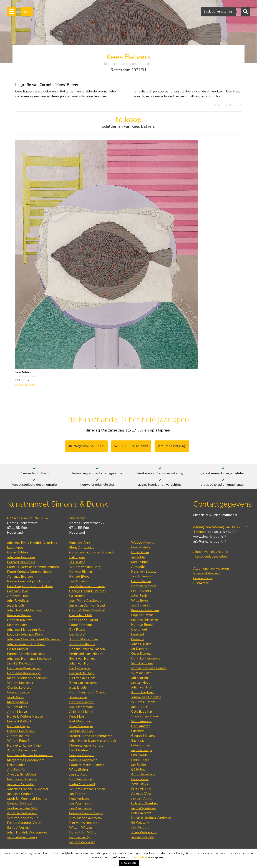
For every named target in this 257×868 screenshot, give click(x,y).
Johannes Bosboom (21, 557)
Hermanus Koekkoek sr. (24, 668)
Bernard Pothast (19, 721)
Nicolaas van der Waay (86, 818)
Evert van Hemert (82, 659)
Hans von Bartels (144, 572)
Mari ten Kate (17, 625)
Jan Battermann (143, 576)
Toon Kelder (78, 697)
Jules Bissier (140, 596)
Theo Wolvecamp (144, 832)
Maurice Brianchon (145, 620)
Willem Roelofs (19, 741)
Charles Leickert (19, 688)
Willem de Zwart (82, 842)
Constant (138, 634)
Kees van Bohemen (145, 610)
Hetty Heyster (80, 668)
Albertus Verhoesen (22, 813)
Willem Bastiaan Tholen (87, 789)
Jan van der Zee (143, 837)
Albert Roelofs (18, 736)
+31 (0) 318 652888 (131, 446)
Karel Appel (140, 562)
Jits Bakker (77, 562)
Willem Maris (17, 707)
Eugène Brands (142, 615)
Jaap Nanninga (142, 750)
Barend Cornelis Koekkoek (26, 654)
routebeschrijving (172, 446)
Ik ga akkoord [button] (129, 863)
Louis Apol (15, 548)
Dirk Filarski (78, 630)
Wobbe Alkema (143, 543)
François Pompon (82, 755)
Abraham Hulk (18, 596)
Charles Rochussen (21, 731)
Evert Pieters (79, 750)
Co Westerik (140, 823)
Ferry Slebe (140, 779)
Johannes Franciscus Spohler (28, 789)
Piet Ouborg (140, 760)
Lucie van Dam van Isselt (87, 605)
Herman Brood (142, 625)
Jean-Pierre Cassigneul (86, 601)
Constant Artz (80, 543)
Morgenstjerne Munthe (86, 746)
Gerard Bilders (18, 552)
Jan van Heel (140, 683)
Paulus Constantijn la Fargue (28, 581)
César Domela (141, 654)
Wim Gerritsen (142, 663)
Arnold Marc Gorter (84, 639)
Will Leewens (141, 721)
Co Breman (77, 596)
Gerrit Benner (141, 581)
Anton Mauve (17, 712)
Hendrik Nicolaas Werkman (151, 818)
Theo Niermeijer (81, 726)
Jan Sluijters (78, 774)
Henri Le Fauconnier (146, 658)
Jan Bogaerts (79, 581)
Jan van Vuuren (142, 798)
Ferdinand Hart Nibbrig (86, 654)
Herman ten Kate (20, 620)
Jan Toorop (77, 794)
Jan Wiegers (140, 827)
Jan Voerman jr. (80, 803)
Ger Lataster (140, 726)
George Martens (143, 736)
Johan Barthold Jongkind (25, 610)
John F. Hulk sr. (18, 601)
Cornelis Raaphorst (83, 760)
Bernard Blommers (21, 562)
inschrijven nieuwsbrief (211, 552)
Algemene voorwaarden (211, 568)
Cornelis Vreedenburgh (86, 813)
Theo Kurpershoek (145, 716)
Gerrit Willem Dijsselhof (87, 610)
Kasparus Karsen (19, 615)
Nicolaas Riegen (19, 726)
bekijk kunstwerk (26, 384)
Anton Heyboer (143, 692)
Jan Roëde (139, 765)
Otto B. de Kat (142, 712)
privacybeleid (139, 857)
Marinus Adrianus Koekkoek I (28, 678)
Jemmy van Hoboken (146, 697)
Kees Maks (77, 717)
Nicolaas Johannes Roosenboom (30, 755)
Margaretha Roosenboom (26, 760)
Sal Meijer (138, 741)
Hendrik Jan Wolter (84, 832)
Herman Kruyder (81, 702)
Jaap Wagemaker (144, 808)
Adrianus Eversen (20, 577)
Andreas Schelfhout (22, 774)
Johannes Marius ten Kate (26, 630)
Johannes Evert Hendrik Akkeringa (32, 543)
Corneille (138, 639)
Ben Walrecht (141, 813)
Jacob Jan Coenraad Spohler (27, 799)
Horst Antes (140, 552)
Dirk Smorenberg (82, 779)
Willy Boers (140, 600)
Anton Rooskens (143, 774)
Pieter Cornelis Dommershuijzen (31, 572)
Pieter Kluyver (18, 649)
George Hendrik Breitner (87, 591)
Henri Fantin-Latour (84, 620)
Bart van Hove (18, 591)
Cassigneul (139, 629)
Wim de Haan (141, 673)
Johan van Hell (80, 663)
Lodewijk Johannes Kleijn (25, 634)
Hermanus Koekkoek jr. (24, 673)
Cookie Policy (203, 578)
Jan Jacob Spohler (20, 794)
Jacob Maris (15, 697)
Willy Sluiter (79, 770)
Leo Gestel (77, 634)
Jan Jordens (139, 707)
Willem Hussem (143, 702)
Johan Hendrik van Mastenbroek (93, 741)
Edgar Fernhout (81, 625)
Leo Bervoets (141, 591)
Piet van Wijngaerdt (84, 823)
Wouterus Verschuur (22, 818)
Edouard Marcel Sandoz (87, 765)
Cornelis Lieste (18, 692)
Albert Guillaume (82, 644)
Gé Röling (138, 769)
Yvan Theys (139, 784)
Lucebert (138, 731)
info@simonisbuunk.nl (86, 446)
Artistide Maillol (81, 712)
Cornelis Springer (20, 803)
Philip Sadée (16, 765)
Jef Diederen (140, 649)
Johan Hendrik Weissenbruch (28, 832)
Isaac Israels (78, 688)
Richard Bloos (79, 577)
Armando (138, 567)
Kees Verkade (79, 799)
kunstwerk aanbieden (210, 556)
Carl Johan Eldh (81, 615)
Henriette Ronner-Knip (24, 746)
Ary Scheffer (16, 770)
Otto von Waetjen (144, 803)
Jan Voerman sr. (80, 808)
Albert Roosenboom (22, 750)
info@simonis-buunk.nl (210, 541)
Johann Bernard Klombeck (26, 644)
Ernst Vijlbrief (141, 789)
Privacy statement (207, 573)
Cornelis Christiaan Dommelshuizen (33, 567)
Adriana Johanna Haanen (87, 649)
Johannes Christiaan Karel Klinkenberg (35, 639)
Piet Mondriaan (80, 721)
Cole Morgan (141, 745)
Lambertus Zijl (80, 837)
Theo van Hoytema (83, 683)
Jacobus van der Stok (22, 808)
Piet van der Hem (82, 678)
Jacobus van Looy (82, 731)
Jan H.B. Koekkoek (20, 663)
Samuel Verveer (19, 828)
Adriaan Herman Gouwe (149, 668)
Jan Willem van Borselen (87, 586)
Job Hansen (139, 678)
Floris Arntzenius (82, 548)
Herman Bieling (81, 572)
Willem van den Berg (85, 567)
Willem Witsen (81, 828)
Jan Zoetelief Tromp (22, 837)
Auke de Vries (141, 794)
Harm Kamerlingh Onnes (87, 692)
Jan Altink (138, 557)
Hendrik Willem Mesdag (25, 717)
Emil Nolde (139, 755)
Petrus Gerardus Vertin (24, 823)
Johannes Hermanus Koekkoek (29, 659)
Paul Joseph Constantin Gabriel (30, 586)
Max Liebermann (81, 707)
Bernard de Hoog (82, 673)
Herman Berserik (143, 586)
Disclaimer (201, 583)
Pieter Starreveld (82, 784)
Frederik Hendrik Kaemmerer (91, 736)
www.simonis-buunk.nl (210, 537)
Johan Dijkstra (141, 644)
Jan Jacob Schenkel (21, 784)
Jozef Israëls (16, 605)
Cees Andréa (140, 547)
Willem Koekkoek (20, 683)
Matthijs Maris (17, 702)
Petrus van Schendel (22, 779)
